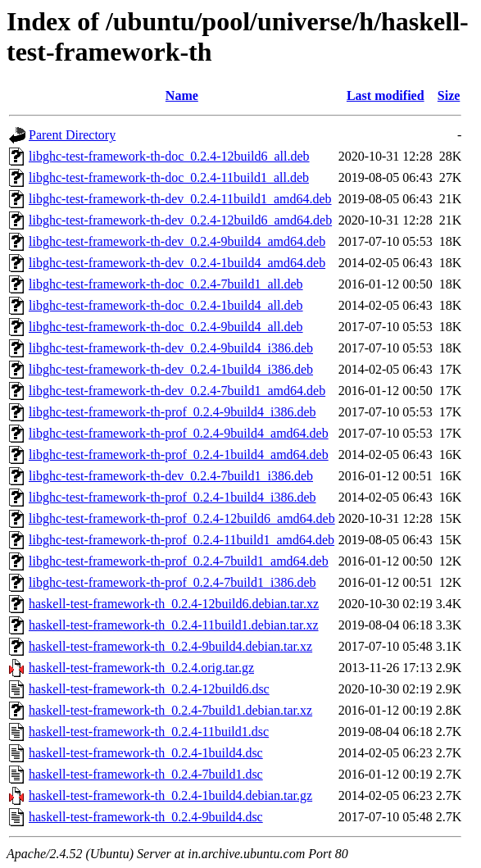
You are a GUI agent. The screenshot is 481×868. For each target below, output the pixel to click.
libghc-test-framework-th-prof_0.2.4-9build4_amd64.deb (179, 433)
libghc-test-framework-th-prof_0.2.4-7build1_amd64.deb (179, 561)
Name (182, 95)
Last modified (386, 95)
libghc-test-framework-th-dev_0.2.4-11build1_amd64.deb (180, 199)
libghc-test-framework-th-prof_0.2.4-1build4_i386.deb (172, 497)
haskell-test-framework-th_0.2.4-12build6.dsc (149, 689)
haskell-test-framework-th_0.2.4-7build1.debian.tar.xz (170, 710)
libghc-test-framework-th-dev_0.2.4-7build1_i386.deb (171, 476)
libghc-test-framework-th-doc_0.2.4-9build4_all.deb (166, 327)
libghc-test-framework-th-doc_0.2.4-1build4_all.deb (166, 305)
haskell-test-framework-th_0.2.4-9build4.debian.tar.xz (170, 646)
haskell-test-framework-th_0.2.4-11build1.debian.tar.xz (174, 625)
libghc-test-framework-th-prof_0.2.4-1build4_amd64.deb (179, 454)
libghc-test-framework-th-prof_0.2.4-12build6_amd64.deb (182, 518)
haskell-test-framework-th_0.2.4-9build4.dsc (146, 817)
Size (449, 95)
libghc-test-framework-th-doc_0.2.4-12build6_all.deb (169, 156)
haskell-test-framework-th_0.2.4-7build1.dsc (146, 774)
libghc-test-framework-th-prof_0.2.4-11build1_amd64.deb (182, 540)
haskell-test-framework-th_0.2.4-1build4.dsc (146, 753)
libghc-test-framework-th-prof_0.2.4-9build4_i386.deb (172, 412)
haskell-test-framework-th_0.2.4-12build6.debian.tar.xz (174, 604)
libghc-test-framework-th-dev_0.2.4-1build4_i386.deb (171, 369)
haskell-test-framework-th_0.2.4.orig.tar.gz (141, 668)
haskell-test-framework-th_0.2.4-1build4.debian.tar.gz (170, 795)
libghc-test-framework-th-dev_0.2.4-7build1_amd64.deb (177, 391)
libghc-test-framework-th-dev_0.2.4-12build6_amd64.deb (180, 220)
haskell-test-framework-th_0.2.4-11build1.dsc (149, 732)
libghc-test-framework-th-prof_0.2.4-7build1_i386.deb (172, 582)
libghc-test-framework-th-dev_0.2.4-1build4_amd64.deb (177, 263)
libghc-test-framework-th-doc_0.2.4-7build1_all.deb (166, 284)
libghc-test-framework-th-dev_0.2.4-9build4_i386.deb (171, 348)
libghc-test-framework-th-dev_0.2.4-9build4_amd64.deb (177, 241)
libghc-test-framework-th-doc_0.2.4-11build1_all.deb (169, 177)
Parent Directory (72, 135)
